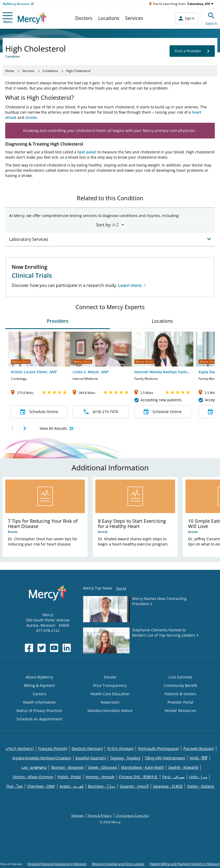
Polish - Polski (69, 777)
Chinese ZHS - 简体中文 (138, 777)
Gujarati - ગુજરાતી (134, 786)
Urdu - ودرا (198, 777)
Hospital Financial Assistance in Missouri (57, 864)
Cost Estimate (180, 677)
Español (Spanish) (91, 758)
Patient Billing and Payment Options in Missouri (185, 864)
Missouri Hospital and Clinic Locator (118, 864)
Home (10, 71)
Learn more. (130, 285)
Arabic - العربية (72, 786)
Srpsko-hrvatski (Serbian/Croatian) (42, 758)
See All (121, 588)
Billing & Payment (39, 685)
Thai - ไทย (14, 786)
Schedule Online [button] (39, 412)
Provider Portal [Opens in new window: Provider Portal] (180, 702)
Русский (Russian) (199, 749)
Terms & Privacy (100, 816)
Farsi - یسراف (173, 777)
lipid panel (87, 152)
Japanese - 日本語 (168, 786)
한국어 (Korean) (120, 749)
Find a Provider (192, 51)
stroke (31, 117)
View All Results (57, 429)
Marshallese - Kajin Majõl (142, 767)
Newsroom (110, 702)
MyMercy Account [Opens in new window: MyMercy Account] (16, 4)
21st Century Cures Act (132, 816)
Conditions (50, 71)
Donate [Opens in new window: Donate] (110, 677)
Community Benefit (181, 685)
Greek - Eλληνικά (102, 767)
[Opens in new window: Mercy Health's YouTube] (54, 648)
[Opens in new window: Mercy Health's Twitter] (42, 648)
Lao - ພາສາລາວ (34, 767)
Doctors (84, 18)
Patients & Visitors (180, 694)
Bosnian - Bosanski (67, 767)
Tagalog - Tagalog (125, 758)
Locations (109, 18)
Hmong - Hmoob (100, 777)
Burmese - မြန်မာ (102, 786)
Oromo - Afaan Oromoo (33, 777)
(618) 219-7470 (101, 412)
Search (211, 18)
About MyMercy (39, 677)
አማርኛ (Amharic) (20, 749)
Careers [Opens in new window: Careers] (39, 694)
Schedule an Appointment (39, 719)
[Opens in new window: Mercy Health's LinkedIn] (67, 648)
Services (134, 18)
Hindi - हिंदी (198, 758)
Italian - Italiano (201, 786)
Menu (8, 18)
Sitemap (78, 816)
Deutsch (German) (87, 749)
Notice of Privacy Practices (39, 711)
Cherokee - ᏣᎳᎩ (41, 786)
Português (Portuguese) (158, 749)
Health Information (39, 702)
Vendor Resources (180, 711)
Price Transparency (110, 685)
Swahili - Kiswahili (183, 767)
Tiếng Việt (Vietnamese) (165, 758)
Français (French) (53, 749)
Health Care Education (110, 694)
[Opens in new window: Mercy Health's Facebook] (29, 648)
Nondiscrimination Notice (110, 711)
